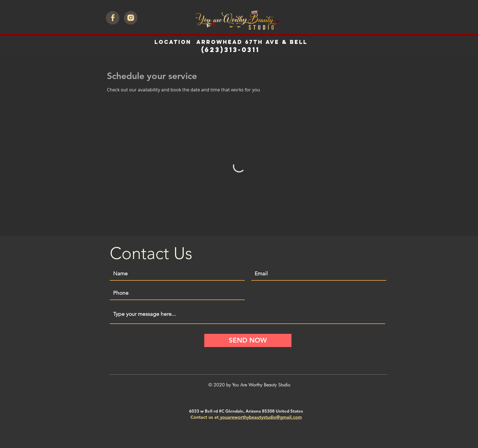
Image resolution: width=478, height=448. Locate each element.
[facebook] (113, 18)
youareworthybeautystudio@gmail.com (260, 417)
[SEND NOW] (248, 340)
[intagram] (131, 18)
